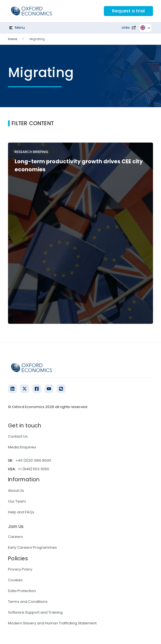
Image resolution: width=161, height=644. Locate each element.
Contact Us (18, 436)
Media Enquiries (22, 447)
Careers (15, 537)
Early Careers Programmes (32, 547)
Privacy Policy (20, 569)
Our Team (17, 501)
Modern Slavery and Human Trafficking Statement (52, 623)
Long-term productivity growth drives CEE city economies (79, 165)
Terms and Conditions (28, 602)
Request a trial (128, 11)
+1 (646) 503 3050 (34, 469)
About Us (16, 491)
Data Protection (22, 591)
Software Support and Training (35, 612)
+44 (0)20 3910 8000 (33, 460)
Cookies (15, 580)
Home (13, 39)
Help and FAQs (21, 512)
